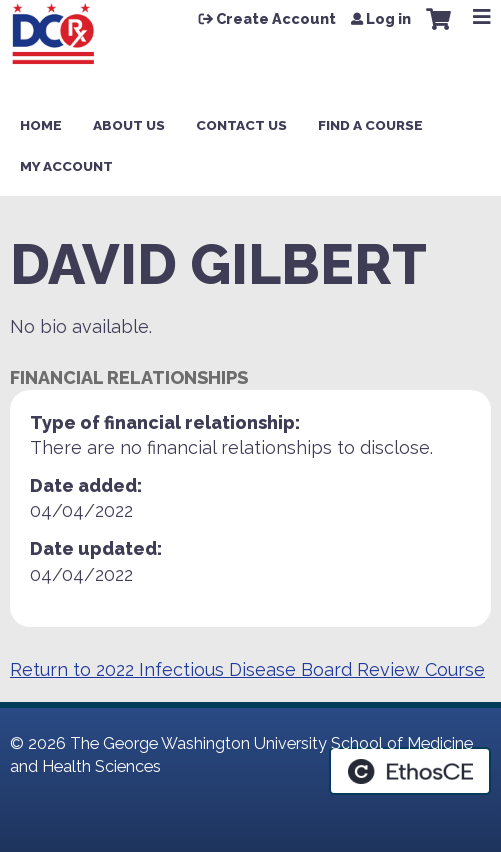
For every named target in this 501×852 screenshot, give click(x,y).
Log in (388, 19)
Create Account (276, 19)
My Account (66, 166)
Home (41, 125)
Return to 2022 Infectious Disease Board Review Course (247, 669)
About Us (129, 125)
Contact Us (241, 125)
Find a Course (370, 125)
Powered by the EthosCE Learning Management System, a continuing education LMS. (410, 771)
